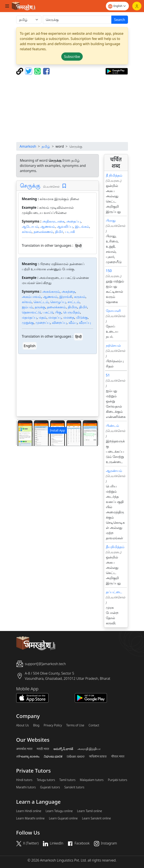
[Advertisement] (72, 108)
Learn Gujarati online (63, 818)
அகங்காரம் (51, 291)
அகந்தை (68, 291)
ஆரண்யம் (114, 471)
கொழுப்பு (58, 302)
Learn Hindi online (29, 811)
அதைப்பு (74, 221)
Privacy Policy (53, 725)
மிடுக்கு (82, 317)
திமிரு (73, 307)
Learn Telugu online (59, 811)
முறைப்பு (43, 323)
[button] (23, 433)
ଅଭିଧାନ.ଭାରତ (76, 756)
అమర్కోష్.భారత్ (63, 749)
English (30, 346)
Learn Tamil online (90, 811)
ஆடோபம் (30, 226)
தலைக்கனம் (56, 307)
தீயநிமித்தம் (115, 547)
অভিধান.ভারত (98, 756)
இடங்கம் (82, 226)
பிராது (111, 220)
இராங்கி (66, 297)
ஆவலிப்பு (65, 226)
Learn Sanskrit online (96, 818)
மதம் (43, 317)
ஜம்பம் (27, 307)
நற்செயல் (113, 345)
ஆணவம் (48, 226)
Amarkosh (28, 146)
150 (109, 271)
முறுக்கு (28, 323)
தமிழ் (46, 146)
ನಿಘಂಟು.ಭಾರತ (53, 756)
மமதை (69, 317)
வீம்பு (73, 323)
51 (108, 375)
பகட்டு (48, 312)
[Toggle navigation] (7, 6)
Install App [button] (57, 430)
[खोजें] (77, 20)
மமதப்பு (55, 317)
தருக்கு (40, 307)
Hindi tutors (24, 780)
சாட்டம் (74, 302)
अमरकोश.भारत (24, 749)
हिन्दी (78, 246)
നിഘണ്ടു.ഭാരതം (28, 756)
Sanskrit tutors (74, 787)
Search (120, 20)
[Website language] (117, 6)
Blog (36, 725)
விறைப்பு (59, 323)
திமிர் (59, 232)
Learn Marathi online (31, 818)
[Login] (137, 6)
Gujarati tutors (50, 787)
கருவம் (80, 297)
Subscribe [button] (72, 57)
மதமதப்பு (29, 317)
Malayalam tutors (92, 780)
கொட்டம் (41, 302)
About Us (23, 725)
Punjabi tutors (117, 780)
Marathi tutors (26, 787)
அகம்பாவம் (32, 297)
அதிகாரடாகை (53, 221)
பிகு (58, 312)
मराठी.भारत (43, 749)
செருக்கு (30, 185)
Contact (94, 725)
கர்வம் (27, 232)
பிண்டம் (112, 425)
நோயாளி (113, 311)
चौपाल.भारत (118, 756)
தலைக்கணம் (43, 232)
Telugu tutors (46, 780)
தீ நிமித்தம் (114, 175)
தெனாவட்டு (31, 312)
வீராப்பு (85, 323)
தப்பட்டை (114, 592)
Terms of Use (75, 725)
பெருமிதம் (72, 312)
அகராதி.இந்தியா (89, 749)
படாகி (70, 232)
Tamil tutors (67, 780)
